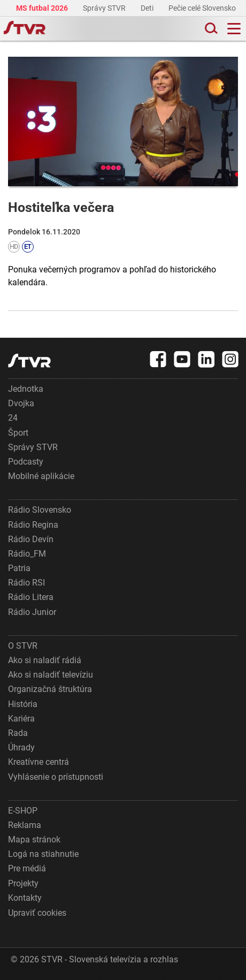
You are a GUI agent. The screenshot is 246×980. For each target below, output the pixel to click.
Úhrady (21, 747)
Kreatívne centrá (39, 762)
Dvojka (21, 403)
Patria (19, 568)
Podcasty (26, 462)
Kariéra (21, 719)
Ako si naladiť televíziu (51, 675)
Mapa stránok (34, 840)
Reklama (25, 825)
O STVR (23, 646)
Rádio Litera (31, 597)
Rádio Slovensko (40, 510)
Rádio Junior (32, 612)
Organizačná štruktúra (50, 689)
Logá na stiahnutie (43, 854)
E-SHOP (23, 811)
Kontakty (25, 898)
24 (13, 418)
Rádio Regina (33, 525)
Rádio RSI (26, 583)
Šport (18, 433)
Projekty (23, 883)
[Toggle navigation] (234, 29)
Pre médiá (27, 868)
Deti (148, 8)
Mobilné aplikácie (41, 476)
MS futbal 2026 (43, 8)
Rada (18, 733)
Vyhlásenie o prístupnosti (56, 777)
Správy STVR (105, 8)
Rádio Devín (31, 539)
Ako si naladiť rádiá (45, 660)
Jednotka (26, 389)
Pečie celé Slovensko (203, 8)
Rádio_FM (27, 554)
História (23, 704)
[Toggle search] (210, 29)
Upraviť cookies (37, 913)
